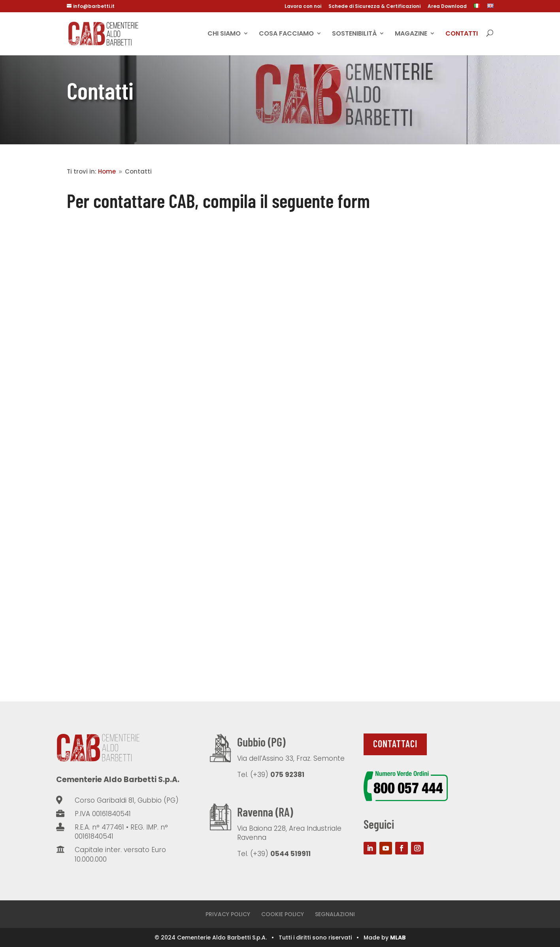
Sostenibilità (354, 34)
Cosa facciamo (286, 34)
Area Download (447, 7)
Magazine (411, 34)
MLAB (398, 938)
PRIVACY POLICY (228, 914)
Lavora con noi (303, 7)
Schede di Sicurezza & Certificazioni (374, 7)
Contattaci (395, 744)
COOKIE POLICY (283, 914)
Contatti (462, 34)
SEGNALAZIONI (335, 914)
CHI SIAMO (224, 34)
